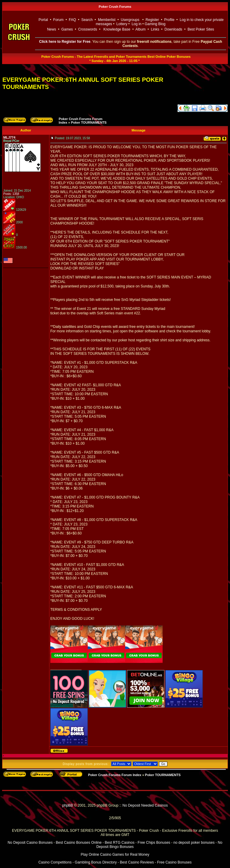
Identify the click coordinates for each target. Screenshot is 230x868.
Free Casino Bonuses (174, 862)
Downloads (173, 29)
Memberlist (107, 20)
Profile (169, 20)
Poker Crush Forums (115, 7)
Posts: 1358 (11, 194)
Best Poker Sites (201, 29)
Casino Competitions (55, 862)
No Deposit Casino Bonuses (30, 843)
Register (152, 20)
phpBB (68, 805)
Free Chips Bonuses (154, 843)
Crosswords (88, 29)
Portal (43, 20)
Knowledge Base (117, 29)
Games (67, 29)
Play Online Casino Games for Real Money (115, 855)
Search (87, 20)
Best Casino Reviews (137, 862)
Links (155, 29)
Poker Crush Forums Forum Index (115, 775)
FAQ (72, 20)
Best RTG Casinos (120, 843)
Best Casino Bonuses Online (79, 843)
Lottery (122, 24)
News (52, 29)
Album (140, 29)
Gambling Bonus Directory (96, 862)
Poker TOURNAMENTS (89, 122)
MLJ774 (9, 137)
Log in (137, 24)
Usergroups (130, 20)
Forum (59, 20)
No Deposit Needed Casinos (145, 805)
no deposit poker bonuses (194, 843)
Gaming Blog (155, 24)
